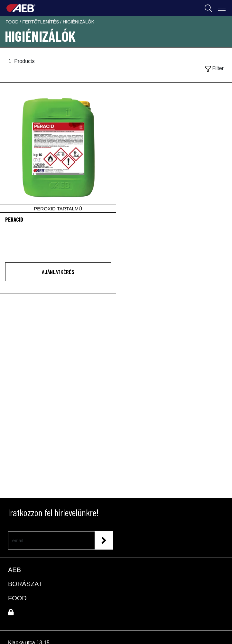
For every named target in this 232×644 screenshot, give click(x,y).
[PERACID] (58, 147)
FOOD (17, 598)
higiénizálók (79, 22)
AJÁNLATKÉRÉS (58, 272)
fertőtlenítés (41, 22)
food (13, 22)
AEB (14, 570)
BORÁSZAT (25, 584)
